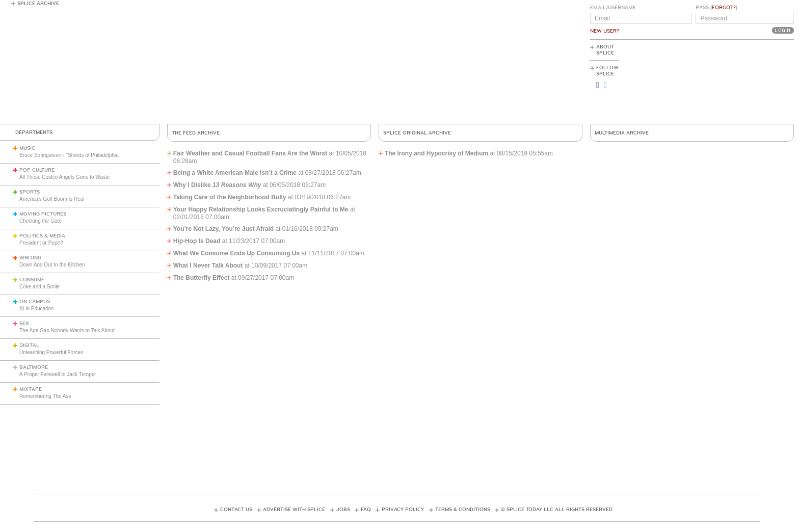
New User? (605, 31)
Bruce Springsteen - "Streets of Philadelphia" (70, 155)
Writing (30, 258)
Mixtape (31, 389)
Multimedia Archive (622, 133)
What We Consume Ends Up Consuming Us (236, 253)
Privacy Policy (403, 510)
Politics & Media (42, 236)
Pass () (716, 8)
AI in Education (36, 309)
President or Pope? (41, 243)
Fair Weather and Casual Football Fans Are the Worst (250, 153)
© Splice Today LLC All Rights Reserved (557, 510)
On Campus (35, 302)
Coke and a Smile (39, 287)
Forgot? (724, 8)
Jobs (343, 510)
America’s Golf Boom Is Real (52, 199)
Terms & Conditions (463, 510)
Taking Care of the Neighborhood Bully (230, 197)
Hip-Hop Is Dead (197, 241)
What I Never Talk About (208, 265)
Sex (24, 324)
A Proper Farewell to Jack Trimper (58, 374)
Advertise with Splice (294, 510)
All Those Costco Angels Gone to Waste (64, 177)
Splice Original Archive (417, 133)
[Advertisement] (748, 82)
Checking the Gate (41, 221)
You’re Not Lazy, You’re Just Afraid (223, 229)
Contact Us (236, 510)
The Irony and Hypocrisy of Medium (437, 153)
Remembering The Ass (45, 396)
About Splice (605, 50)
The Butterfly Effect (202, 278)
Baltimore (34, 367)
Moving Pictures (43, 214)
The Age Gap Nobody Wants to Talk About (67, 330)
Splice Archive (38, 4)
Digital (29, 345)
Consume (32, 280)
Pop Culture (37, 170)
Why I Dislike (217, 185)
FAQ (366, 510)
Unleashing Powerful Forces (51, 352)
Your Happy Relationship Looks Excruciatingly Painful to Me (261, 209)
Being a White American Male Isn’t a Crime (235, 173)
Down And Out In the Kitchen (52, 265)
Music (27, 148)
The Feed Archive (196, 133)
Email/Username (613, 8)
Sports (30, 192)
